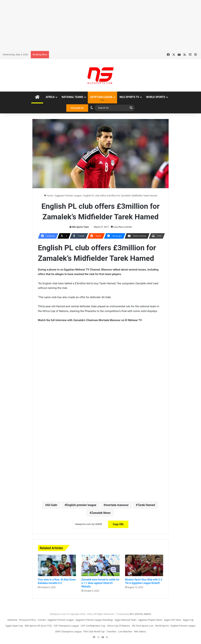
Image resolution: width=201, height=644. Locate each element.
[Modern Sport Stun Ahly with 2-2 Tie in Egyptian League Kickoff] (144, 565)
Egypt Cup (188, 620)
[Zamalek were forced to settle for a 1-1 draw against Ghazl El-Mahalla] (100, 565)
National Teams (72, 97)
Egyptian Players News (150, 620)
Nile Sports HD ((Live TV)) (38, 626)
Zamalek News (101, 513)
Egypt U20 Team (173, 620)
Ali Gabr (52, 505)
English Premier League (183, 626)
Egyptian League (101, 97)
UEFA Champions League (68, 632)
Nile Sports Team (81, 227)
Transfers (112, 632)
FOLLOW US (77, 108)
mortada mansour (117, 505)
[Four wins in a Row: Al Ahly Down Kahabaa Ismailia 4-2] (57, 565)
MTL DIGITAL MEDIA (140, 614)
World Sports (156, 97)
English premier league (81, 505)
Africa (50, 97)
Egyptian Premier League (68, 196)
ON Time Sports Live (143, 626)
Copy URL (118, 524)
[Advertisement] (100, 25)
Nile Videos (140, 632)
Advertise (12, 620)
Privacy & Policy (27, 620)
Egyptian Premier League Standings (94, 620)
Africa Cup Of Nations (119, 626)
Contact (42, 620)
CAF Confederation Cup (93, 626)
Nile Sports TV (129, 97)
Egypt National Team (126, 620)
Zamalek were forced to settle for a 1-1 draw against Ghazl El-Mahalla (100, 583)
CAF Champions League (66, 626)
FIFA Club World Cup (94, 632)
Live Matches (125, 632)
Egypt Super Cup (14, 626)
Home (48, 196)
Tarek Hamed (146, 505)
